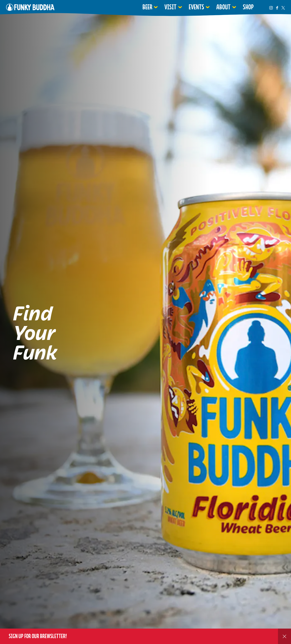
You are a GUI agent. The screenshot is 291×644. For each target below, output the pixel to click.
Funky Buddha (30, 7)
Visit (170, 7)
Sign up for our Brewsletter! (38, 636)
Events (196, 7)
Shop (248, 7)
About (223, 7)
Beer (147, 7)
